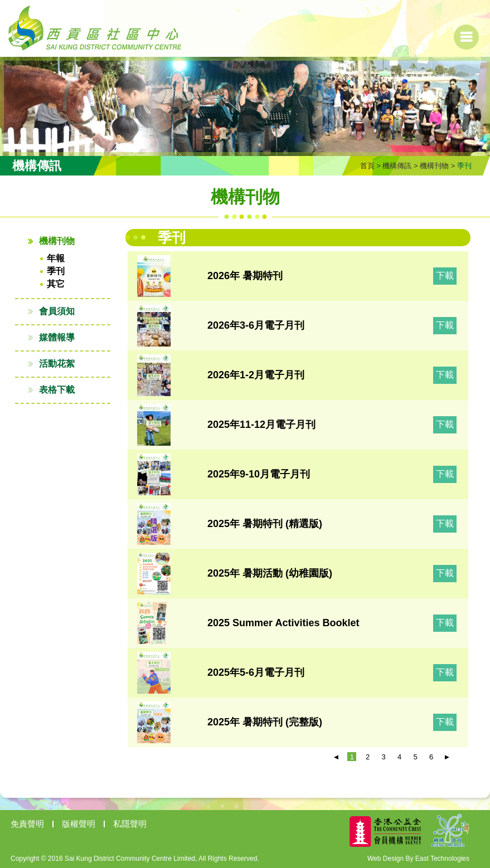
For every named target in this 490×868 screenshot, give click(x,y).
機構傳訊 (397, 166)
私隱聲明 (130, 824)
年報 (56, 258)
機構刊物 (434, 166)
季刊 (56, 271)
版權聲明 (79, 824)
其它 (56, 284)
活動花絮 (57, 364)
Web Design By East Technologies (418, 859)
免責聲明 (27, 824)
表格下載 (57, 390)
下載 (445, 275)
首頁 (367, 166)
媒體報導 (57, 337)
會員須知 (57, 311)
